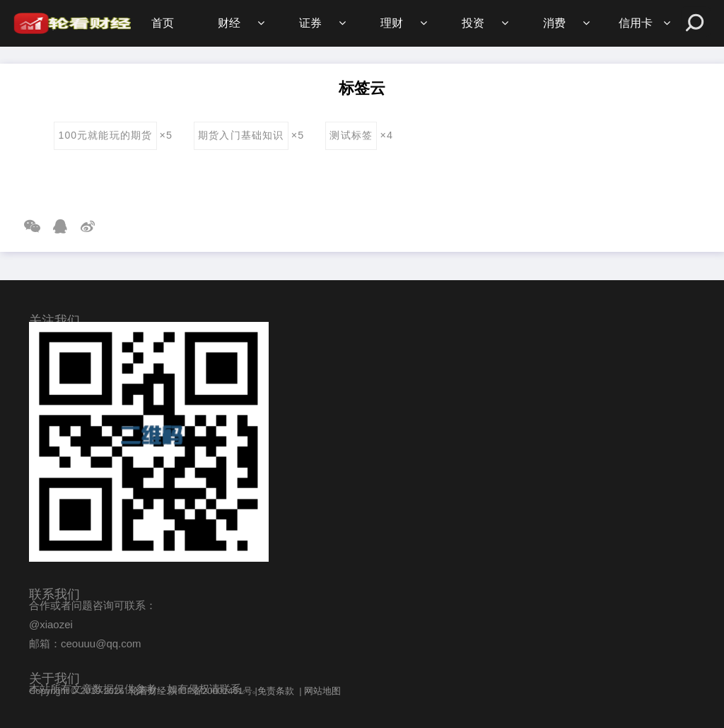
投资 (473, 23)
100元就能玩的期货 (105, 135)
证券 (310, 23)
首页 (163, 23)
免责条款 (276, 691)
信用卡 (636, 23)
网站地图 (322, 691)
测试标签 (351, 135)
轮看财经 (148, 691)
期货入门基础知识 (241, 135)
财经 (229, 23)
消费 (554, 23)
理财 (392, 23)
